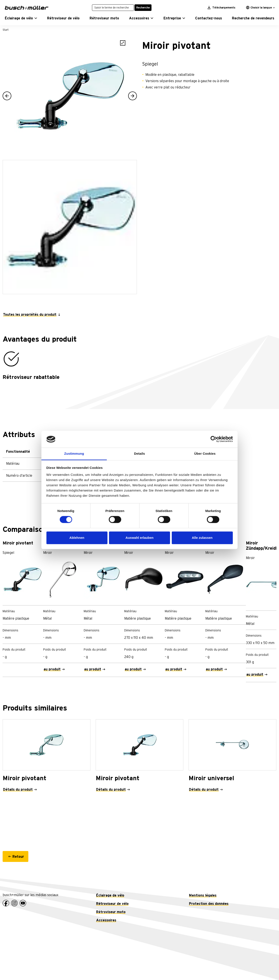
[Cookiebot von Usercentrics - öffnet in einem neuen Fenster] (214, 439)
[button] (21, 18)
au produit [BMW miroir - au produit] (52, 669)
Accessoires (106, 920)
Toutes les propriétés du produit (30, 315)
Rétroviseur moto (111, 912)
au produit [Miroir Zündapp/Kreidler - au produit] (255, 675)
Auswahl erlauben (139, 538)
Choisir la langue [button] (259, 8)
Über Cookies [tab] (205, 454)
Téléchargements (221, 8)
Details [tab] (139, 454)
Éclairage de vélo (110, 895)
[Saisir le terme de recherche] (113, 8)
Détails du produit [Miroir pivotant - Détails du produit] (18, 790)
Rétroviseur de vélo (112, 904)
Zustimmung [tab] (74, 454)
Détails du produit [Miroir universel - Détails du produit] (204, 790)
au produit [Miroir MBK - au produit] (214, 669)
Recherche (143, 8)
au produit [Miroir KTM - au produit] (133, 669)
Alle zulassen (202, 538)
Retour (18, 857)
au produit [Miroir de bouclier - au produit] (93, 669)
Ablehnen (77, 538)
